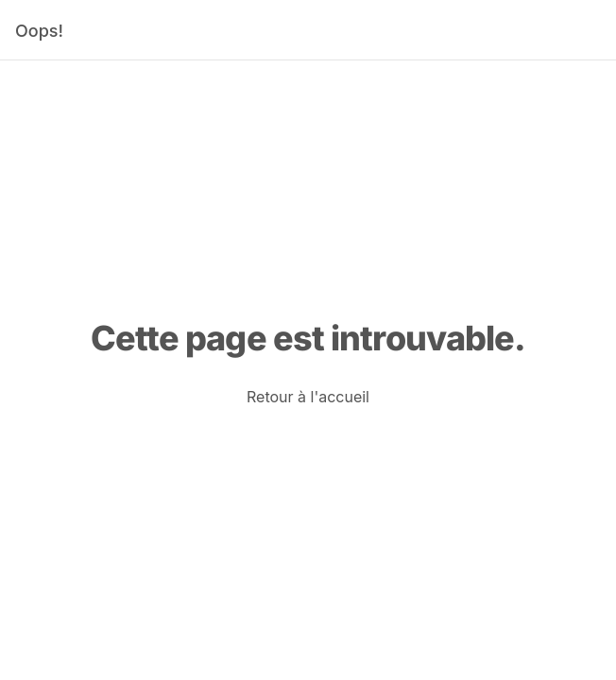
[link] (308, 397)
